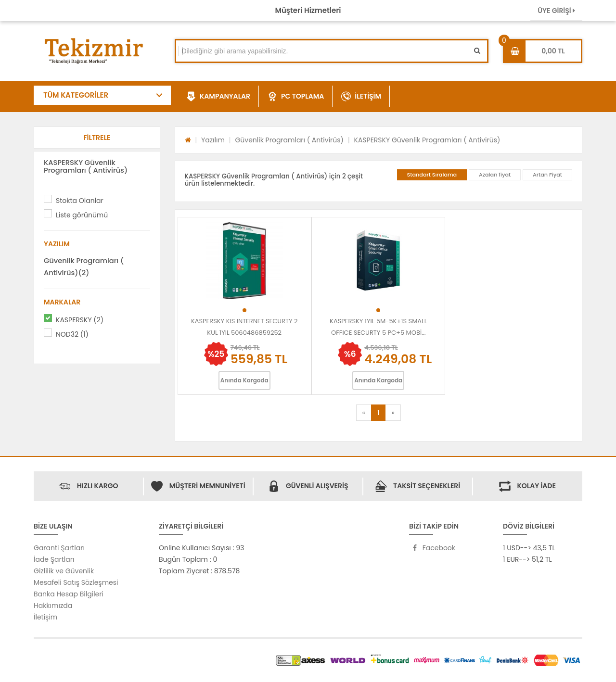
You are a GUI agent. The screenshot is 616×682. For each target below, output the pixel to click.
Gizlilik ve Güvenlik (64, 571)
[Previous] (364, 413)
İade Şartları (54, 559)
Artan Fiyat (547, 175)
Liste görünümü (82, 215)
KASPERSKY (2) (80, 320)
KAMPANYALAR (218, 97)
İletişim (45, 617)
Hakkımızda (53, 606)
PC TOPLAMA (296, 97)
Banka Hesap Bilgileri (69, 594)
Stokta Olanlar (80, 201)
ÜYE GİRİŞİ (556, 11)
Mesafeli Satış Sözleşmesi (76, 582)
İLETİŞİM (361, 97)
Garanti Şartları (59, 548)
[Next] (393, 413)
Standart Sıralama (432, 175)
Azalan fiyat (495, 175)
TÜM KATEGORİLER (76, 95)
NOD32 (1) (72, 334)
